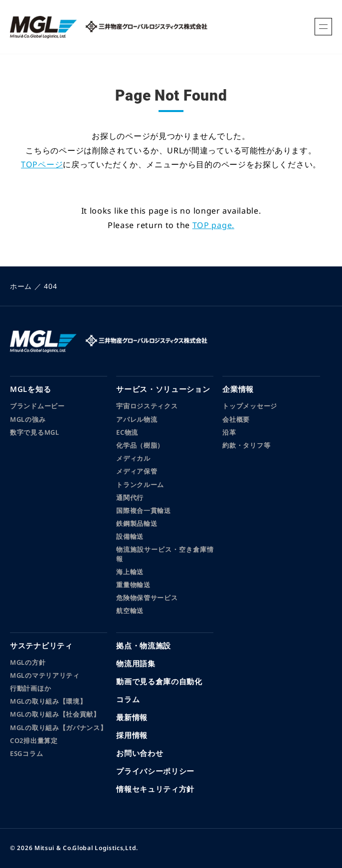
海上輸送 (130, 572)
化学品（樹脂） (140, 445)
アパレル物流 (137, 419)
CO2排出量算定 (34, 741)
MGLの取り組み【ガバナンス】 (59, 728)
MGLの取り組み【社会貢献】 (55, 714)
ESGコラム (26, 753)
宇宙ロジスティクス (147, 406)
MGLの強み (28, 419)
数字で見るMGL (35, 432)
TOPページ (42, 164)
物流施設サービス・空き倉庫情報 (165, 554)
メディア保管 (137, 471)
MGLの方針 (28, 662)
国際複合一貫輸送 (144, 510)
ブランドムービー (37, 406)
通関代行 (130, 497)
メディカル (133, 458)
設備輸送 (130, 536)
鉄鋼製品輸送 (137, 523)
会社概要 (236, 419)
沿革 (229, 432)
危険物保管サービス (147, 598)
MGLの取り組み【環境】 (48, 701)
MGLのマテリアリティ (45, 675)
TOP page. (213, 225)
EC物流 (127, 432)
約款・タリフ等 (246, 445)
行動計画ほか (30, 688)
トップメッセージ (250, 406)
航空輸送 (130, 611)
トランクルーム (140, 485)
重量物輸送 (133, 585)
